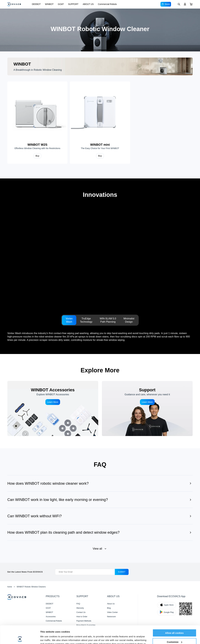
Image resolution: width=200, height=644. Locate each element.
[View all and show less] (100, 549)
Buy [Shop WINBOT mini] (100, 156)
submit (122, 572)
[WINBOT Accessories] (53, 408)
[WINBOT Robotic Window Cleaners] (100, 30)
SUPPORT (73, 4)
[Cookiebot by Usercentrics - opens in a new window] (20, 638)
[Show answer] (100, 482)
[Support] (147, 408)
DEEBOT (36, 4)
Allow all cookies (174, 615)
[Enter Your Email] (85, 572)
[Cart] (191, 4)
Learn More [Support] (147, 402)
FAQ (78, 604)
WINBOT (49, 4)
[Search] (179, 4)
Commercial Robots (107, 4)
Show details (47, 638)
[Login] (185, 4)
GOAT (61, 4)
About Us (111, 604)
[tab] (69, 320)
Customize (175, 624)
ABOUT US (88, 4)
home (10, 587)
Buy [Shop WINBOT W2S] (37, 156)
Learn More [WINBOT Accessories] (53, 402)
